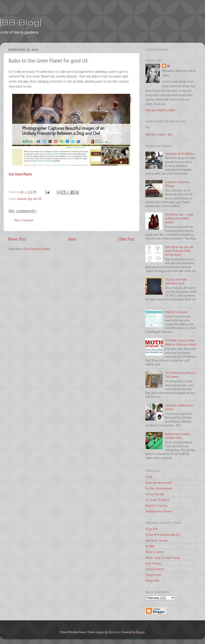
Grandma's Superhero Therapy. (177, 184)
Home (72, 239)
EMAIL (161, 135)
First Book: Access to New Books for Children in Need (180, 342)
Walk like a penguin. (177, 312)
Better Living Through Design (163, 558)
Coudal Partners (155, 569)
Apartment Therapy (156, 540)
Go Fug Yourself (154, 494)
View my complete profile (160, 110)
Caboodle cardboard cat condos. (179, 407)
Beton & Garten (154, 552)
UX (40, 199)
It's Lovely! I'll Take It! (157, 500)
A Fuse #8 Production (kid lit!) (162, 535)
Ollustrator (114, 632)
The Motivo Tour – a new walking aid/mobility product (179, 218)
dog (30, 199)
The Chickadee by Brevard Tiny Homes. (180, 375)
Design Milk (152, 580)
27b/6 (149, 477)
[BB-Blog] (21, 22)
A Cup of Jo (151, 529)
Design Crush (153, 575)
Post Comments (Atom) (37, 249)
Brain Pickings (154, 563)
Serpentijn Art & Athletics (180, 154)
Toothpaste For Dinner (158, 511)
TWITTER (151, 135)
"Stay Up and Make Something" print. (176, 281)
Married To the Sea (156, 506)
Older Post (127, 239)
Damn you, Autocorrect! (159, 483)
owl (35, 199)
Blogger (140, 632)
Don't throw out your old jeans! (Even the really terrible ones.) (179, 251)
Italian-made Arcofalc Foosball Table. (177, 436)
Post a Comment (24, 220)
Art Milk (150, 546)
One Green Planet (20, 174)
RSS (170, 135)
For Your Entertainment (159, 488)
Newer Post (17, 239)
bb (168, 66)
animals (22, 199)
